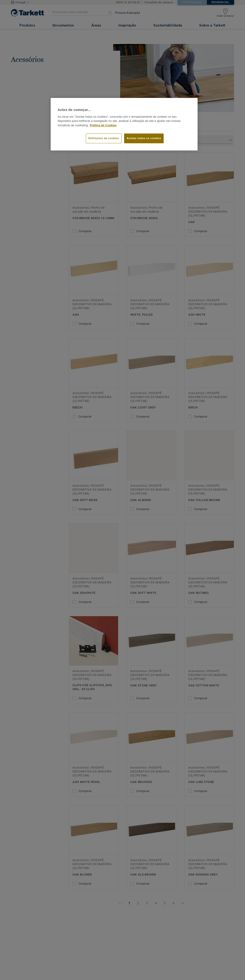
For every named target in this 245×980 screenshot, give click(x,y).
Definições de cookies (104, 138)
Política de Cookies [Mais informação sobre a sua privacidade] (103, 125)
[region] (124, 124)
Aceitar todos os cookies (144, 138)
